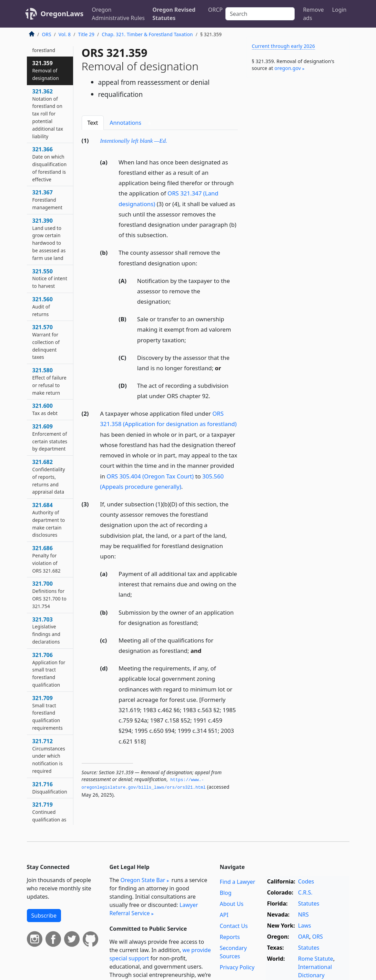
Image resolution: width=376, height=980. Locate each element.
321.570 (46, 342)
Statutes (309, 903)
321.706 (49, 670)
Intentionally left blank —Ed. (134, 141)
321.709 (48, 713)
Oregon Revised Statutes (174, 14)
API (224, 915)
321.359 (46, 70)
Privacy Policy (237, 967)
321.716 (50, 788)
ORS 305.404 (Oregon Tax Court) (150, 476)
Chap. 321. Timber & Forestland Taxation (147, 34)
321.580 (49, 381)
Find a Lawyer (237, 882)
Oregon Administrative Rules (118, 14)
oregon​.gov (288, 68)
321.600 (45, 409)
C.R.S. (305, 892)
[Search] (260, 14)
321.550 (50, 279)
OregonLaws (62, 14)
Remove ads (313, 14)
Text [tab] (93, 123)
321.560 (43, 306)
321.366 (50, 164)
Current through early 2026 (283, 46)
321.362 (48, 114)
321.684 (49, 520)
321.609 (50, 437)
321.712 (49, 756)
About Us (231, 904)
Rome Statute (316, 959)
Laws (305, 926)
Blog (225, 893)
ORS (47, 34)
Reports (230, 937)
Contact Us (233, 926)
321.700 (49, 594)
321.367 (48, 200)
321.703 (47, 630)
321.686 (47, 559)
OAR (304, 937)
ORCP (215, 10)
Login (339, 10)
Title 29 (87, 34)
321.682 (49, 477)
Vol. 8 (65, 34)
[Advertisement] (298, 131)
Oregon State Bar (143, 880)
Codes (306, 881)
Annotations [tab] (131, 123)
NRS (303, 915)
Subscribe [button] (44, 916)
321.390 (49, 239)
